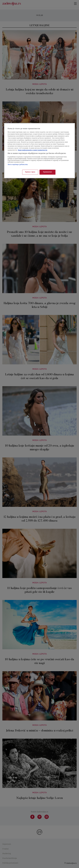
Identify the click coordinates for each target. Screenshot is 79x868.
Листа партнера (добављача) (18, 165)
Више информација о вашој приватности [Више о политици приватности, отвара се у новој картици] (33, 150)
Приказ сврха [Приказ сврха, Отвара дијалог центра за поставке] (30, 172)
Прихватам (47, 172)
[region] (39, 151)
